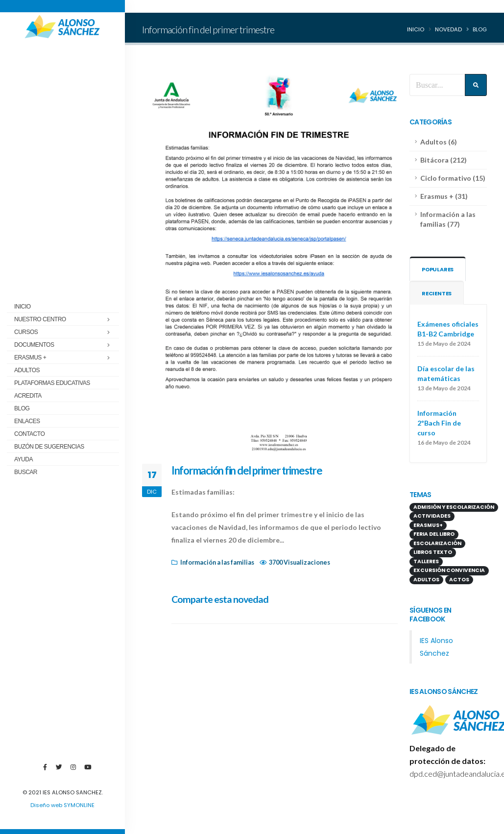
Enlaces (27, 421)
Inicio (23, 307)
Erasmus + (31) (444, 196)
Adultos (27, 370)
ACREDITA (28, 396)
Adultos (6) (439, 142)
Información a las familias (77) (448, 219)
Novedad (448, 29)
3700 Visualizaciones (300, 562)
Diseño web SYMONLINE (62, 805)
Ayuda (24, 459)
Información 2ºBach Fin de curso (439, 423)
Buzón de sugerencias (49, 447)
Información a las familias (217, 562)
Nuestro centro (40, 319)
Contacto (29, 434)
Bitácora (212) (444, 160)
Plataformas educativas (52, 383)
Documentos (34, 345)
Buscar (26, 472)
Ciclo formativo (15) (453, 178)
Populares (439, 269)
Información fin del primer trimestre (247, 470)
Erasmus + (30, 357)
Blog (22, 408)
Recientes (437, 293)
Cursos (26, 332)
